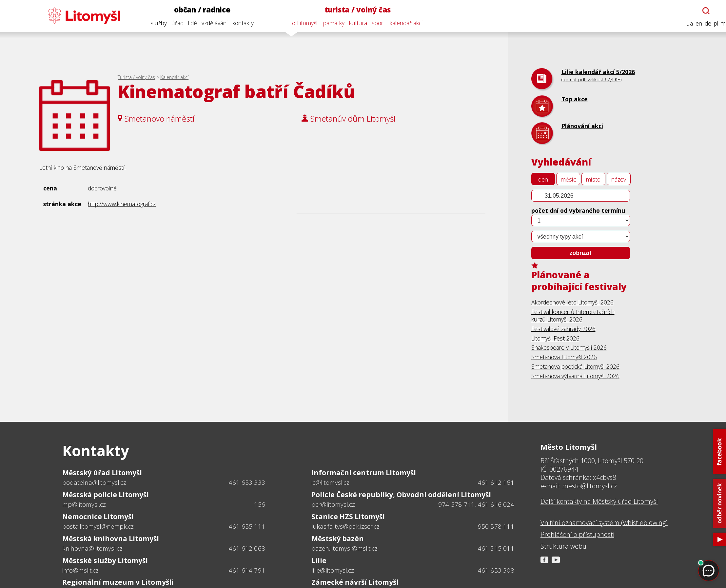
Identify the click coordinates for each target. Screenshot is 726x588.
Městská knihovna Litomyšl (111, 539)
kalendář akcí (402, 23)
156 (260, 504)
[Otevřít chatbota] (702, 11)
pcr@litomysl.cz (333, 504)
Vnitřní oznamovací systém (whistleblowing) (604, 523)
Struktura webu (563, 546)
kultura (354, 23)
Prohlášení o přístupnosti (577, 535)
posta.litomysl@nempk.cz (98, 526)
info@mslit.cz (80, 570)
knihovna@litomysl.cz (92, 548)
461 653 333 (247, 482)
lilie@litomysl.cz (333, 570)
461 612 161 (496, 482)
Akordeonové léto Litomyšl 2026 (572, 302)
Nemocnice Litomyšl (98, 517)
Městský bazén (338, 539)
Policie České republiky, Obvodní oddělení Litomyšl (401, 495)
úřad (174, 23)
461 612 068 (247, 548)
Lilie (319, 560)
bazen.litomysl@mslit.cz (344, 548)
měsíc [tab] (568, 179)
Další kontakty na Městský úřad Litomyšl (599, 501)
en (695, 23)
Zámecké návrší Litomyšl (355, 582)
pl (712, 23)
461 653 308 (496, 570)
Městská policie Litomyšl (106, 495)
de (704, 23)
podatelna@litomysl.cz (94, 482)
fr (719, 23)
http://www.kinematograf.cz (122, 204)
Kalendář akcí (174, 77)
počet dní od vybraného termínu (578, 210)
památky (330, 23)
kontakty (239, 23)
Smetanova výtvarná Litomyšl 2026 (575, 376)
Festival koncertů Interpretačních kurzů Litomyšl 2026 (573, 315)
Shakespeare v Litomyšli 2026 (569, 347)
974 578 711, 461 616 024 (476, 504)
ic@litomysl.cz (330, 482)
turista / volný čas (354, 10)
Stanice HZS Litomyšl (348, 517)
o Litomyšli (301, 23)
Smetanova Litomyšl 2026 (564, 357)
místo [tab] (593, 179)
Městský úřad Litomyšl (102, 473)
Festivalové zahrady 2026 (563, 329)
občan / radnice (198, 10)
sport (374, 23)
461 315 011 (496, 548)
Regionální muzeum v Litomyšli (118, 582)
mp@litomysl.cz (84, 504)
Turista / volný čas (136, 77)
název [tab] (619, 179)
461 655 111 (247, 526)
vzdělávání (211, 23)
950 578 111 (496, 526)
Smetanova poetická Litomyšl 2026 (575, 366)
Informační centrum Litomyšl (364, 473)
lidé (189, 23)
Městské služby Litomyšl (105, 560)
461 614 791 (247, 570)
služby (155, 23)
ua (686, 23)
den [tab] (543, 179)
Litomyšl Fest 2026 (555, 338)
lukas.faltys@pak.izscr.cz (345, 526)
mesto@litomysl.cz (589, 486)
